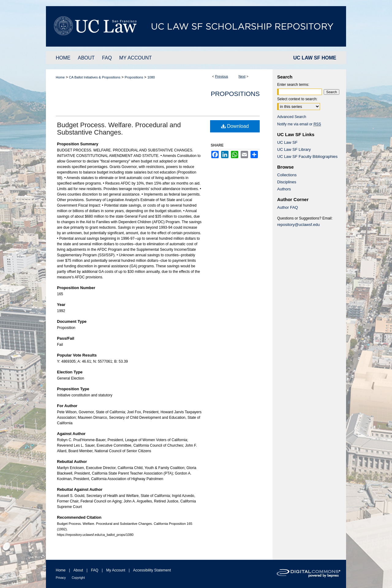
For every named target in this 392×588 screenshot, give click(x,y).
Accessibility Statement (152, 570)
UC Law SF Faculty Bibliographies (307, 157)
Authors (284, 189)
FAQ (95, 570)
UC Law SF (287, 142)
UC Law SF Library (294, 149)
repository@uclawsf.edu (298, 225)
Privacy (61, 578)
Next (242, 76)
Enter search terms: (293, 85)
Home (60, 77)
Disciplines (287, 182)
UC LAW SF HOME (315, 58)
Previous (222, 76)
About (78, 570)
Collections (287, 175)
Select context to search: (297, 99)
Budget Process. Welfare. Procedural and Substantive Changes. (119, 129)
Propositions (134, 77)
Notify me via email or (299, 124)
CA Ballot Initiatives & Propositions (95, 77)
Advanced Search (292, 117)
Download (235, 126)
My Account (116, 570)
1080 (151, 77)
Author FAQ (288, 207)
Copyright (78, 578)
